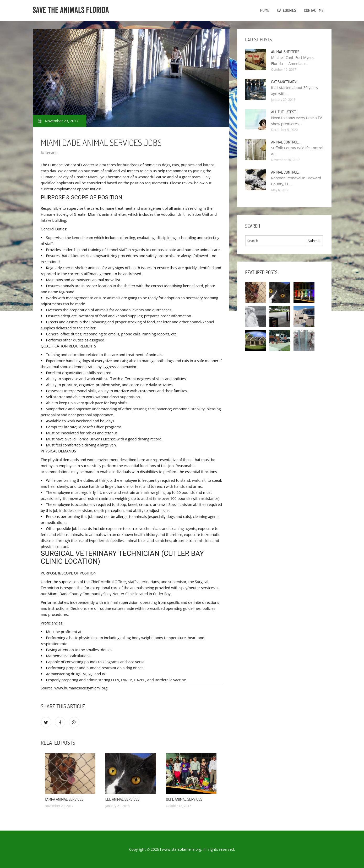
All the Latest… (285, 112)
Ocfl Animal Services (184, 799)
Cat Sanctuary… (285, 82)
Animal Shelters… (286, 52)
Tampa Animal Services (64, 799)
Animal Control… (286, 142)
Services (52, 153)
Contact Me (314, 10)
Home (265, 10)
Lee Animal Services (122, 799)
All (205, 849)
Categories (286, 10)
